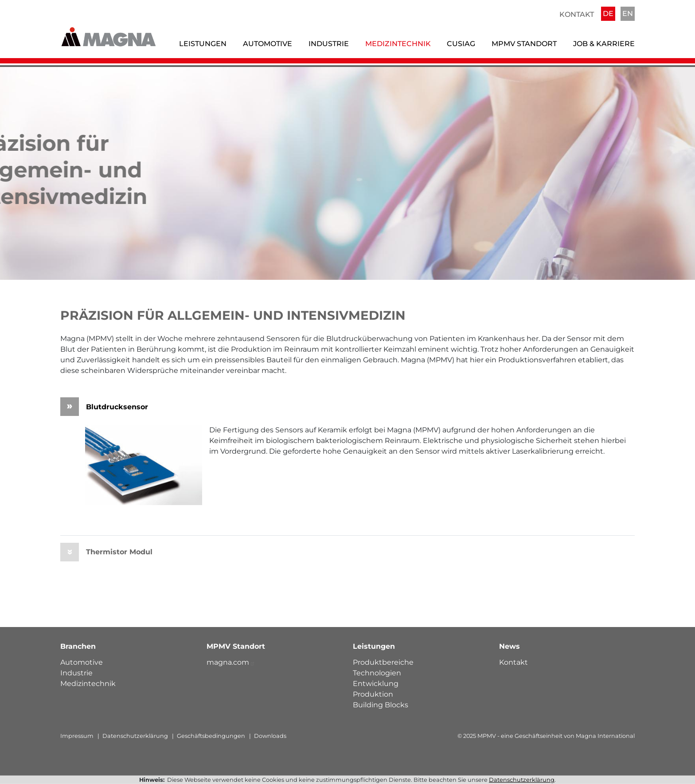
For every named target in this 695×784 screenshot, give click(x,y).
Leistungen (203, 44)
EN (628, 14)
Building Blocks (381, 705)
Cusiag (461, 44)
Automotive (267, 44)
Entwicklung (376, 684)
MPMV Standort (524, 44)
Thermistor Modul (106, 552)
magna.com (231, 662)
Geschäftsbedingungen (211, 736)
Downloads (270, 736)
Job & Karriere (604, 44)
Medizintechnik (398, 44)
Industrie (329, 44)
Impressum (77, 736)
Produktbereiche (383, 662)
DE (608, 14)
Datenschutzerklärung (135, 736)
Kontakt (577, 14)
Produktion (373, 694)
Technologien (377, 673)
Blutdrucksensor (104, 407)
